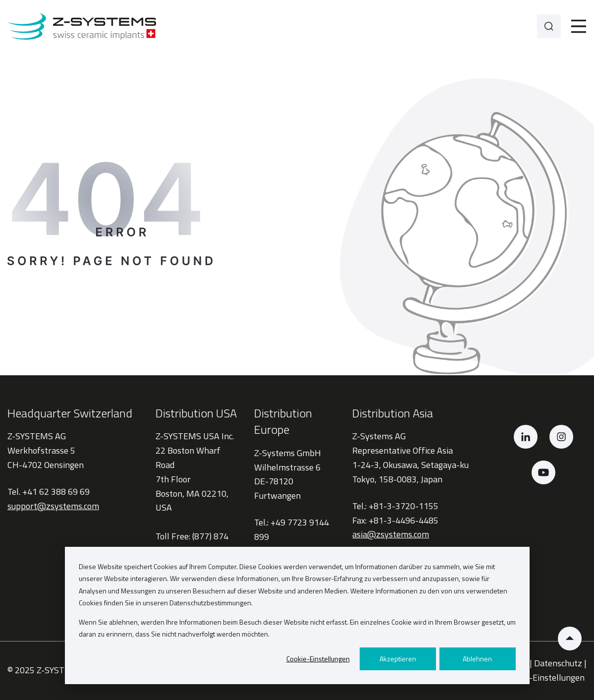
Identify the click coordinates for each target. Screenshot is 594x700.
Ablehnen (477, 659)
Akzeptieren (398, 659)
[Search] (549, 26)
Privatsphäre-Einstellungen (533, 677)
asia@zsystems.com (391, 534)
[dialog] (297, 615)
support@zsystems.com (53, 506)
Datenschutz (558, 663)
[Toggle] (579, 26)
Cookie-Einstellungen (318, 659)
